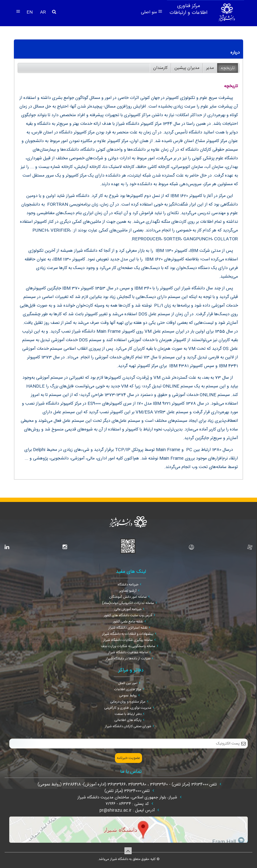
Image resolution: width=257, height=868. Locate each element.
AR (43, 12)
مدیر (210, 68)
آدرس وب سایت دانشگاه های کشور (128, 616)
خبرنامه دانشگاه (128, 585)
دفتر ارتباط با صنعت (128, 714)
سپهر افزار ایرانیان (121, 865)
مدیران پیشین (187, 68)
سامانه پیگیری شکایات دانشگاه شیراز (128, 640)
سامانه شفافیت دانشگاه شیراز (128, 653)
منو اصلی (152, 12)
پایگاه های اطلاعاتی (128, 720)
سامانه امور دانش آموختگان (128, 597)
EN (30, 12)
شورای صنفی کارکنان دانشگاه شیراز (128, 727)
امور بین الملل (128, 683)
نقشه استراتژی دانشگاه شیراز (128, 628)
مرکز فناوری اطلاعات (128, 690)
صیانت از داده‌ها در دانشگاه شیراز (128, 659)
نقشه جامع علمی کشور (128, 622)
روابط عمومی (128, 696)
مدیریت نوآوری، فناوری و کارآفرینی (128, 708)
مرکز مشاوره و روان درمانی (128, 702)
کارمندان (160, 68)
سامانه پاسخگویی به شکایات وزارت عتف (128, 646)
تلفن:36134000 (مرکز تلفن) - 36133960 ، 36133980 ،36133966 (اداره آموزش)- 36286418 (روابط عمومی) (128, 784)
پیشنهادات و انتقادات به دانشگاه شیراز (128, 634)
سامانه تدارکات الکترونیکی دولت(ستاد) (128, 603)
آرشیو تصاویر (128, 591)
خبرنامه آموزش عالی (128, 609)
